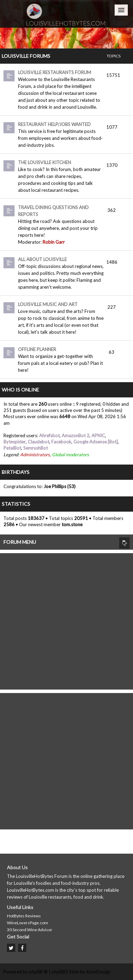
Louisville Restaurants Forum (55, 72)
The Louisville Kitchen (45, 162)
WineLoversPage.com (28, 923)
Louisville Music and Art (48, 304)
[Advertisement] (66, 620)
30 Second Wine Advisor (30, 930)
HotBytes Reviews (24, 916)
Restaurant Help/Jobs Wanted (54, 124)
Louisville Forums (26, 56)
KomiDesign (98, 972)
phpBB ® (38, 972)
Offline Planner (37, 349)
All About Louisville (42, 259)
